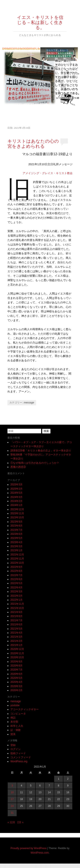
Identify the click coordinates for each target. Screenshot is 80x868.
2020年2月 (17, 690)
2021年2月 (17, 641)
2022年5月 (17, 583)
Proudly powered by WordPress (28, 848)
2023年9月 (17, 522)
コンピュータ (18, 714)
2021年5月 (17, 629)
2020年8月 (17, 666)
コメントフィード (21, 757)
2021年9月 (17, 612)
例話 (13, 718)
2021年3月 (17, 637)
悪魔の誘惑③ (18, 467)
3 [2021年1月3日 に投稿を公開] (12, 786)
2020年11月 (17, 653)
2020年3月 (17, 686)
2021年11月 (17, 604)
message (29, 403)
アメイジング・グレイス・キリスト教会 (48, 173)
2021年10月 (17, 608)
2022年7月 (17, 575)
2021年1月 (17, 645)
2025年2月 (17, 489)
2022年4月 (17, 588)
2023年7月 (17, 530)
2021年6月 (17, 624)
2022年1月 (17, 600)
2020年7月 (17, 670)
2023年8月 (17, 526)
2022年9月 (17, 567)
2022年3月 (17, 592)
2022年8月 (17, 571)
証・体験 (16, 730)
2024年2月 (17, 501)
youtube (15, 705)
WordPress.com (40, 853)
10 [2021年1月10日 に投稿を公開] (12, 792)
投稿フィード (18, 753)
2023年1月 (17, 550)
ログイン (16, 749)
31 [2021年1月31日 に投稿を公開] (12, 813)
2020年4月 (17, 682)
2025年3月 (17, 485)
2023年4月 (17, 542)
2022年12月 (17, 555)
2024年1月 (17, 505)
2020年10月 (17, 657)
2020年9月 (17, 662)
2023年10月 (17, 517)
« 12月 (11, 822)
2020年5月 (17, 678)
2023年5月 (17, 538)
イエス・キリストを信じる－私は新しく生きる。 (40, 23)
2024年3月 (17, 497)
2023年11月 (17, 513)
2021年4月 (17, 633)
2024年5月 (17, 493)
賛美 (13, 734)
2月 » (20, 822)
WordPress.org (19, 761)
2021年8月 (17, 616)
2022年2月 (17, 596)
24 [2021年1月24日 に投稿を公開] (12, 806)
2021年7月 (17, 620)
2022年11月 (17, 559)
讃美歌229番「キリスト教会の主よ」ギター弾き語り (41, 451)
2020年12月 (17, 649)
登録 (13, 745)
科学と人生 (17, 726)
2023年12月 (17, 509)
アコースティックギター (25, 709)
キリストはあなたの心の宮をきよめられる (33, 144)
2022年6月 (17, 579)
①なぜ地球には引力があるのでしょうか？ (35, 463)
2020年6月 (17, 674)
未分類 (14, 722)
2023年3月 (17, 546)
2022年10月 (17, 563)
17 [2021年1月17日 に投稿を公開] (12, 799)
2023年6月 (17, 534)
